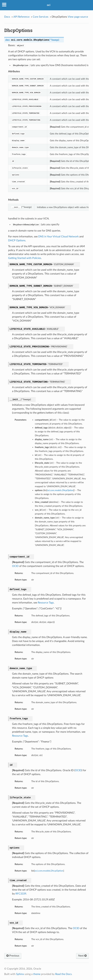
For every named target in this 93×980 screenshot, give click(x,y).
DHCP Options (17, 240)
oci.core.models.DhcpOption (49, 871)
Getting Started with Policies (25, 258)
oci (49, 5)
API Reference (21, 17)
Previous (13, 956)
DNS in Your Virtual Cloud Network (58, 237)
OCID (15, 566)
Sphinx (20, 974)
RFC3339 (21, 894)
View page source (78, 17)
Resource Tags (46, 603)
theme (37, 974)
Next (82, 956)
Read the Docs (63, 974)
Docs (7, 17)
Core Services (41, 17)
